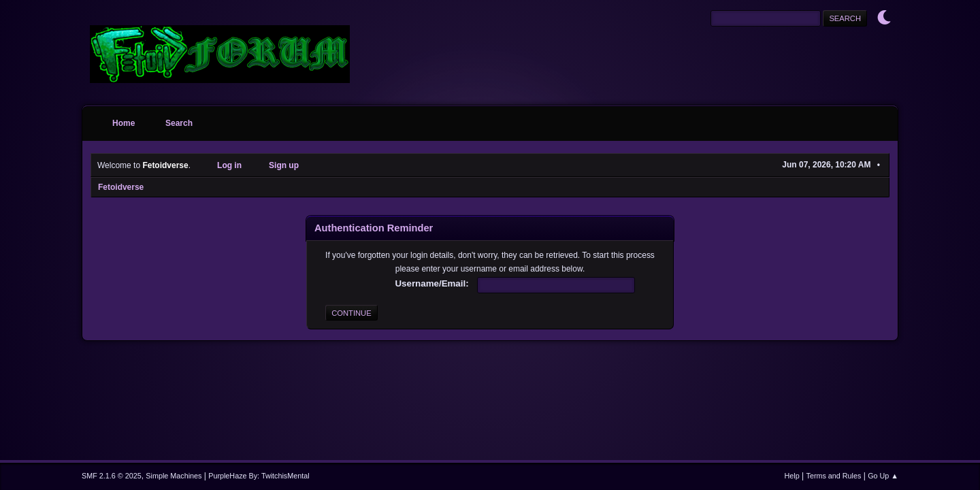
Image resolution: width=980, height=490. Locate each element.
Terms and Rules (834, 476)
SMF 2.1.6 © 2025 (112, 476)
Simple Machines (174, 476)
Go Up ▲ (883, 476)
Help (792, 476)
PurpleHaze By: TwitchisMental (259, 476)
